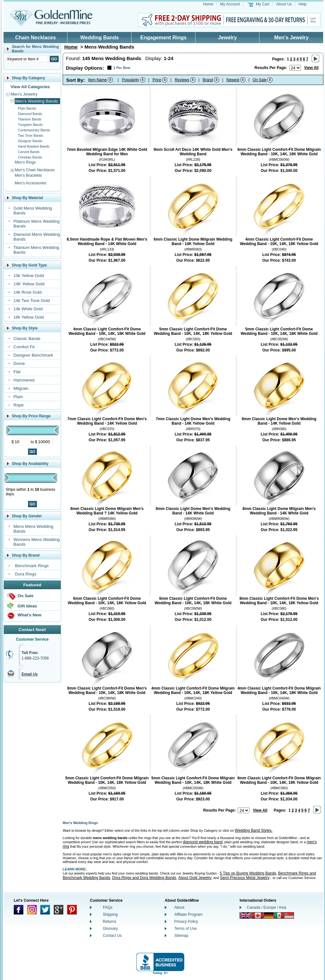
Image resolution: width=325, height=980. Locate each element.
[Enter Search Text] (27, 59)
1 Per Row (122, 68)
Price (157, 80)
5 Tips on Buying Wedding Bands (248, 873)
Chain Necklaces (35, 38)
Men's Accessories (31, 183)
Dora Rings (26, 574)
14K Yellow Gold (29, 284)
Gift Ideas (27, 606)
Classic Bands (27, 339)
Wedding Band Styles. (254, 830)
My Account (230, 4)
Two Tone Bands (31, 135)
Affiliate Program (188, 914)
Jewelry (228, 38)
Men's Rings (25, 162)
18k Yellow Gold (29, 317)
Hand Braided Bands (34, 146)
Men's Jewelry (291, 38)
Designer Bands (30, 141)
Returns (109, 922)
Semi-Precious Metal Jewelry (245, 878)
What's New (29, 615)
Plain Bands (27, 108)
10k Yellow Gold (29, 276)
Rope (19, 405)
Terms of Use (186, 929)
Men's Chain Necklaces (35, 170)
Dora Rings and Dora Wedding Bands (144, 878)
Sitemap (181, 936)
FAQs (107, 907)
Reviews (182, 80)
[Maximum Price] (45, 442)
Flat (17, 372)
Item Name (97, 80)
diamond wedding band (203, 842)
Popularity (130, 80)
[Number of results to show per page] (295, 68)
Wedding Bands (100, 38)
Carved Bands (29, 152)
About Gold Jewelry (195, 878)
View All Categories (30, 87)
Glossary (110, 929)
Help (302, 4)
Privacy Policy (186, 922)
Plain (18, 397)
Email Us (30, 674)
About (179, 907)
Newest (233, 80)
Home (208, 4)
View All (311, 68)
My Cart (263, 4)
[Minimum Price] (22, 442)
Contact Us (112, 936)
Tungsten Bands (30, 125)
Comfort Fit (24, 347)
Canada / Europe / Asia (267, 907)
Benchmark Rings (32, 566)
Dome (19, 363)
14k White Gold (28, 309)
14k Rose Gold (28, 292)
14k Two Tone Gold (32, 301)
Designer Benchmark (33, 355)
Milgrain (21, 388)
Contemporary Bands (34, 130)
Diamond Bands (30, 114)
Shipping (110, 914)
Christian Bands (30, 157)
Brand (208, 80)
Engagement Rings (164, 38)
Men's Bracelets (28, 175)
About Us (284, 4)
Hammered (24, 380)
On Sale (26, 596)
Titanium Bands (30, 119)
